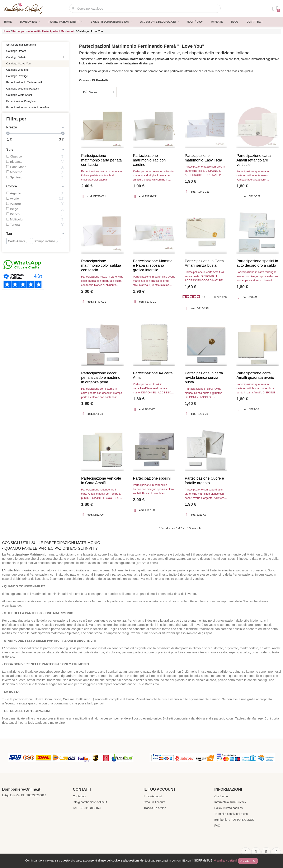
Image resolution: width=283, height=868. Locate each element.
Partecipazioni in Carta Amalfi (24, 82)
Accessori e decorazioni (159, 22)
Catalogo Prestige (17, 76)
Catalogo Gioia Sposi (19, 95)
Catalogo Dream (16, 51)
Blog (235, 22)
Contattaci (254, 22)
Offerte (217, 22)
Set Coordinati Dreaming (21, 45)
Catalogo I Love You (18, 63)
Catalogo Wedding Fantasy (23, 89)
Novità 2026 (195, 22)
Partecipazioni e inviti (65, 22)
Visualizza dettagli (226, 860)
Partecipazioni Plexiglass (21, 101)
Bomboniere (30, 22)
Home (8, 22)
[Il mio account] (273, 9)
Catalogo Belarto (35, 57)
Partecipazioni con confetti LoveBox (28, 107)
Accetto (248, 861)
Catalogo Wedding (17, 70)
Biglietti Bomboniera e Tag (111, 22)
